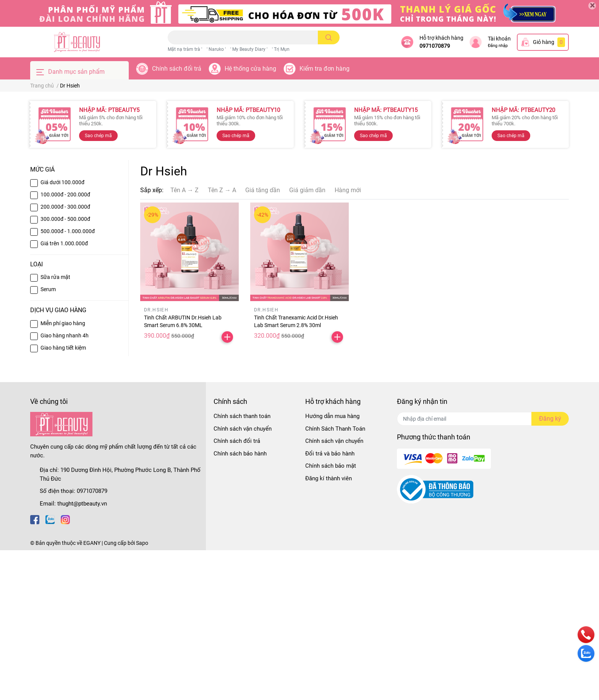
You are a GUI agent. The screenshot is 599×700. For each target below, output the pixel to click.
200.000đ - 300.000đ (65, 207)
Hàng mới (348, 190)
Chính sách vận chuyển (334, 441)
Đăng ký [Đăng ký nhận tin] (550, 419)
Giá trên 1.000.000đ (64, 243)
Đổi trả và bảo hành (330, 454)
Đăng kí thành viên (329, 478)
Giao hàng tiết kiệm (63, 348)
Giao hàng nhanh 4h (65, 335)
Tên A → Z (185, 190)
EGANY (92, 543)
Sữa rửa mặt (55, 277)
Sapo (142, 543)
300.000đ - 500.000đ (65, 219)
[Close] (592, 6)
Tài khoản (499, 39)
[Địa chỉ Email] (483, 419)
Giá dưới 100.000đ (62, 182)
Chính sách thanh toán (242, 416)
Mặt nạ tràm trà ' (185, 49)
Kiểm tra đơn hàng (325, 69)
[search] (329, 37)
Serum (48, 289)
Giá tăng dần (263, 190)
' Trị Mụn (281, 49)
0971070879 (435, 46)
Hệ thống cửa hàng (250, 69)
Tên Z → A (222, 190)
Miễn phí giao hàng (63, 323)
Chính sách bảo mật (331, 466)
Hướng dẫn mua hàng (332, 416)
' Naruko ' (216, 49)
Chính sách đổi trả (177, 69)
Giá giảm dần (307, 190)
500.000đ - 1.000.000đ (68, 231)
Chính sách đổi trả (237, 441)
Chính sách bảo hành (240, 454)
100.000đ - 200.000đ (65, 194)
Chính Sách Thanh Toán (335, 429)
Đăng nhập (498, 46)
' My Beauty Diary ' (249, 49)
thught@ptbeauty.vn (82, 504)
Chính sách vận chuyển (243, 429)
